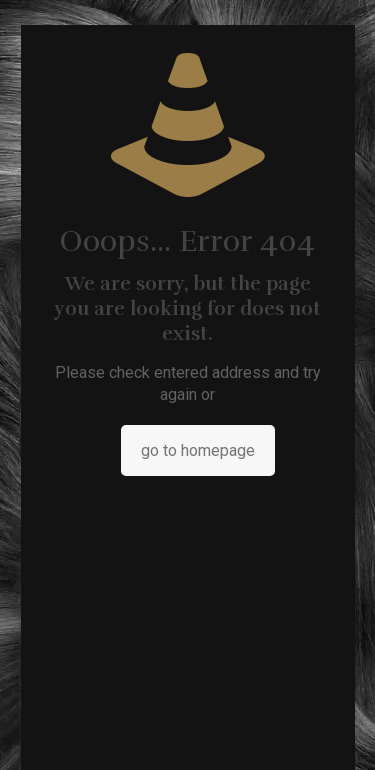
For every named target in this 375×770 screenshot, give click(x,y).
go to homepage (198, 450)
